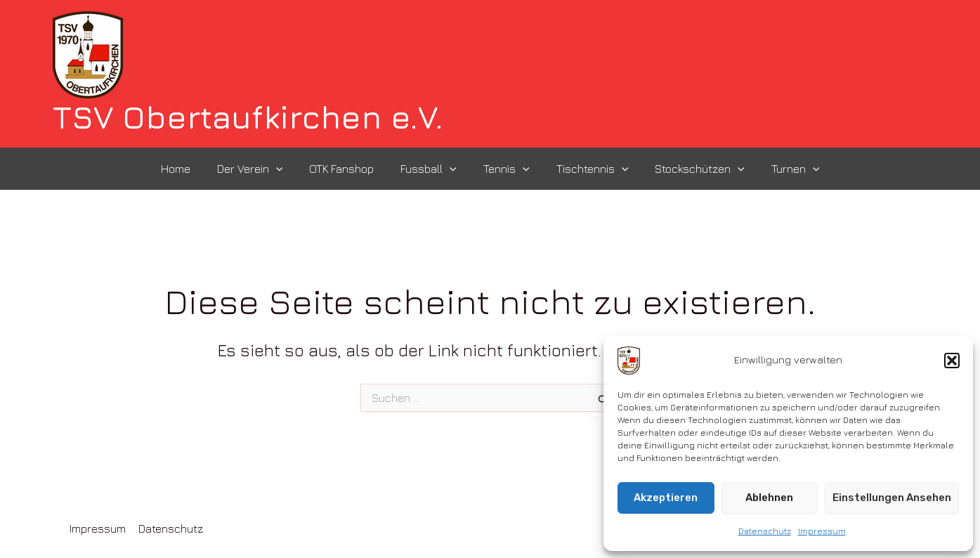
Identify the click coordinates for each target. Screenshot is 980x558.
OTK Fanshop (348, 169)
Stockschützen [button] (689, 169)
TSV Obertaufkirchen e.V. (248, 117)
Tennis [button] (504, 169)
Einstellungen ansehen (892, 498)
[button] (952, 361)
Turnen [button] (781, 169)
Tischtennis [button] (586, 169)
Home (190, 169)
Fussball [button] (431, 169)
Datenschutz (765, 531)
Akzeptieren (666, 498)
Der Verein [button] (261, 169)
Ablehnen (769, 498)
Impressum (822, 531)
